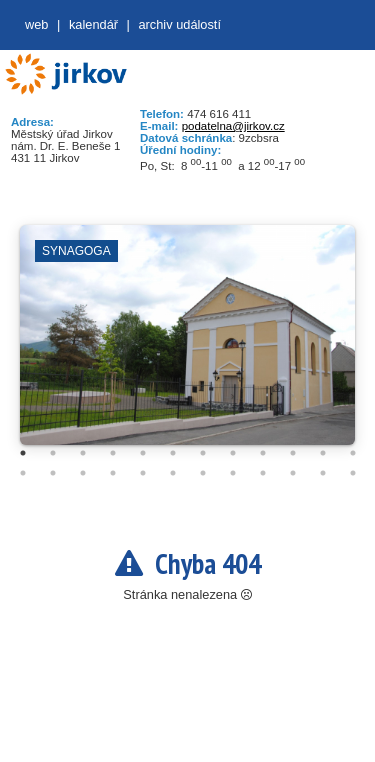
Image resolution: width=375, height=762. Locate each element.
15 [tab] (83, 473)
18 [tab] (173, 473)
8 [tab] (233, 453)
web (36, 24)
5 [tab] (143, 453)
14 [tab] (53, 473)
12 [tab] (353, 453)
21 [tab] (263, 473)
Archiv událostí (179, 24)
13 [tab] (23, 473)
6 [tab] (173, 453)
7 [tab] (203, 453)
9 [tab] (263, 453)
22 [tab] (293, 473)
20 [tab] (233, 473)
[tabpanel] (187, 345)
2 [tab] (53, 453)
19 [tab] (203, 473)
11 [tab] (323, 453)
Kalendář (93, 24)
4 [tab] (113, 453)
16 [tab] (113, 473)
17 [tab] (143, 473)
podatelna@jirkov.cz (233, 126)
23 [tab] (323, 473)
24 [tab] (353, 473)
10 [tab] (293, 453)
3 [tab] (83, 453)
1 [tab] (23, 453)
